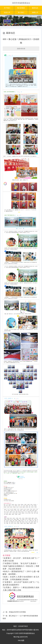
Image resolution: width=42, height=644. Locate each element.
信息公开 (7, 12)
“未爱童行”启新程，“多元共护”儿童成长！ (21, 563)
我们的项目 (21, 8)
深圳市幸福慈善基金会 (21, 3)
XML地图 (21, 640)
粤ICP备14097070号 (21, 637)
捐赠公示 (35, 12)
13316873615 (23, 626)
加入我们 (21, 12)
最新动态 (35, 8)
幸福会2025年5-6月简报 (17, 612)
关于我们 (7, 8)
